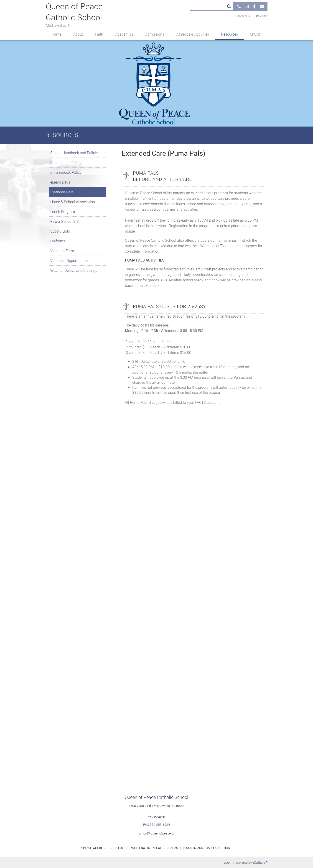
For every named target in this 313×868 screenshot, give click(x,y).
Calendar (262, 16)
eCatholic (260, 862)
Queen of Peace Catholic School (73, 12)
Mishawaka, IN (58, 25)
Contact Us (243, 16)
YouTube (262, 6)
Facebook (254, 6)
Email (247, 6)
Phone (239, 6)
